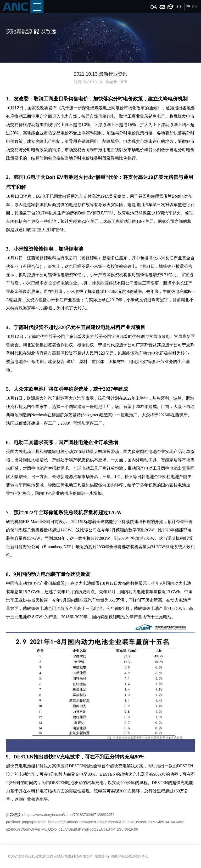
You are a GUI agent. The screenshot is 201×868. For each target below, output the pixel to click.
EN (194, 7)
